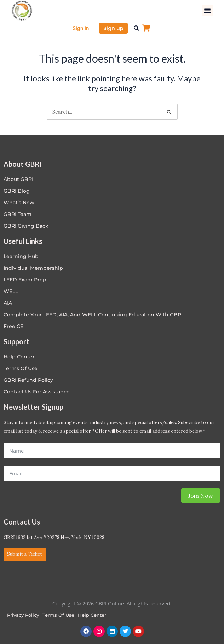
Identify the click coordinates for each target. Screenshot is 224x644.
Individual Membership (33, 268)
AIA (8, 303)
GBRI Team (18, 214)
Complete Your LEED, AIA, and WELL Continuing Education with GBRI (93, 315)
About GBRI (18, 179)
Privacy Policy (23, 615)
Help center (19, 357)
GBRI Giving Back (26, 226)
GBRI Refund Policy (28, 380)
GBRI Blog (17, 191)
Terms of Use (21, 368)
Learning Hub (21, 256)
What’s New (19, 203)
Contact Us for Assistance (37, 392)
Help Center (92, 615)
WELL (11, 291)
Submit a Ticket (25, 554)
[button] (207, 11)
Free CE (13, 326)
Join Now (201, 496)
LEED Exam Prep (25, 280)
